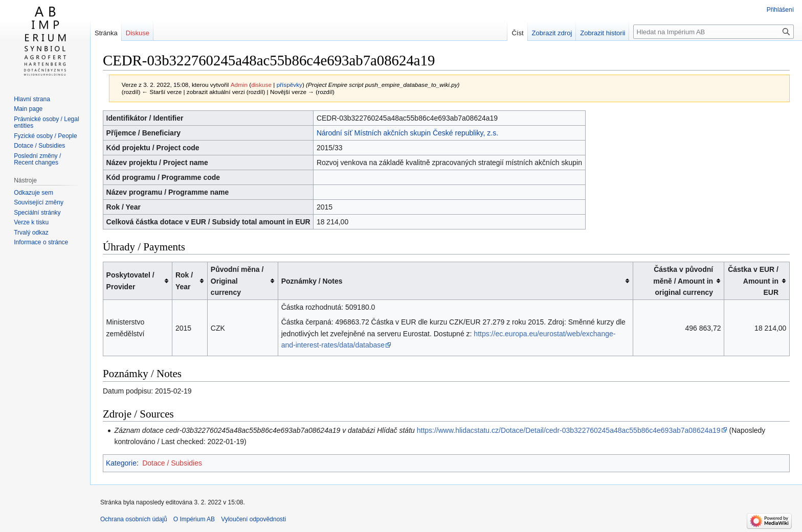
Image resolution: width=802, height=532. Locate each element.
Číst (517, 33)
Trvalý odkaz (31, 233)
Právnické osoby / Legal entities (46, 123)
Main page (28, 109)
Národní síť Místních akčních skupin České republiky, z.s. (407, 133)
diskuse (261, 85)
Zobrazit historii (603, 33)
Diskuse (138, 33)
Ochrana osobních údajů (134, 519)
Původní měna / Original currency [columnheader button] (237, 281)
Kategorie (121, 463)
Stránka (106, 33)
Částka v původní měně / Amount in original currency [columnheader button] (683, 281)
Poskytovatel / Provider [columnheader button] (130, 281)
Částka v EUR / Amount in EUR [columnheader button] (753, 281)
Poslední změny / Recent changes (37, 159)
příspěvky (289, 85)
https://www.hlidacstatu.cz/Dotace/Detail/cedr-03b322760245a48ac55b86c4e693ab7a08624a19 (569, 430)
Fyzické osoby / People (45, 136)
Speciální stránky (37, 213)
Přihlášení (780, 10)
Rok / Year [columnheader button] (184, 281)
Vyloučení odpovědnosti (253, 519)
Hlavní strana (32, 99)
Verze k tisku (31, 222)
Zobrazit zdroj (552, 33)
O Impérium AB (194, 519)
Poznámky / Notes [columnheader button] (312, 281)
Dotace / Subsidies (172, 463)
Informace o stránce (41, 242)
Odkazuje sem (34, 193)
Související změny (39, 202)
